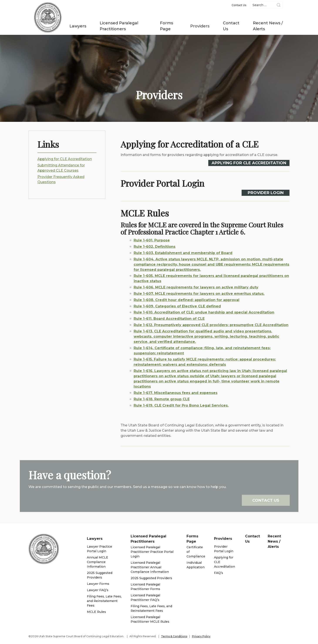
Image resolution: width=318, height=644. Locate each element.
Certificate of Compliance (196, 552)
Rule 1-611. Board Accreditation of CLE (160, 319)
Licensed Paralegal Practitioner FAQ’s (145, 598)
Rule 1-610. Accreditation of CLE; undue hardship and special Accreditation (195, 312)
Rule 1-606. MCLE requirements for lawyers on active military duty (187, 287)
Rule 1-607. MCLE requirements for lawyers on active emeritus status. (190, 294)
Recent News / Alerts (268, 26)
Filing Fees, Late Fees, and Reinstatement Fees (104, 601)
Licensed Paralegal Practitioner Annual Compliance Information (150, 567)
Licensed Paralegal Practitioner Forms (145, 587)
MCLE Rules (96, 612)
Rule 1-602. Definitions (146, 247)
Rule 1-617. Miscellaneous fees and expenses (167, 393)
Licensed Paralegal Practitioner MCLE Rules (150, 619)
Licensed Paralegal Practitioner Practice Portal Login (152, 552)
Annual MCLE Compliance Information (98, 562)
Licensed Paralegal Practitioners (119, 26)
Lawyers (78, 26)
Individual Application (196, 565)
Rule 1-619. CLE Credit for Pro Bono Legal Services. (172, 405)
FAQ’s (219, 573)
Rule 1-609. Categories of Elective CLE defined (169, 306)
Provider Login (257, 193)
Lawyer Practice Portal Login (99, 549)
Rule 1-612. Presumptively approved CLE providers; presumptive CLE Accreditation (202, 325)
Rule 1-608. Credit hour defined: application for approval (178, 300)
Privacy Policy (201, 636)
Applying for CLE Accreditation (65, 159)
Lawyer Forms (98, 584)
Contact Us (231, 26)
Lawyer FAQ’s (98, 590)
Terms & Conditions (174, 636)
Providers (200, 26)
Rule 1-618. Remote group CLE (153, 399)
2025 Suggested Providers (100, 575)
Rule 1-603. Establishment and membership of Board (174, 253)
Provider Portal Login (224, 549)
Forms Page (167, 26)
